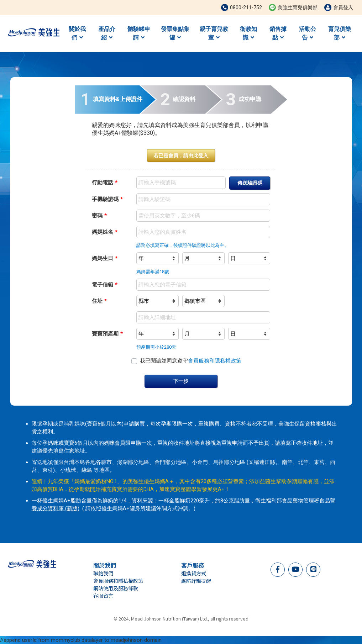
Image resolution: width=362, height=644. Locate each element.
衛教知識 (248, 33)
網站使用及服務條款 (116, 588)
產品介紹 (107, 33)
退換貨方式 (194, 573)
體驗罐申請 (139, 33)
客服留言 (103, 596)
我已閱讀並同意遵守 (191, 361)
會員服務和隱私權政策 (215, 361)
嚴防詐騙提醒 (196, 581)
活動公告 (308, 33)
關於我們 (77, 33)
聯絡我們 (103, 573)
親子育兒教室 (214, 33)
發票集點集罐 (175, 33)
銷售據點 (278, 33)
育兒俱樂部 (340, 33)
